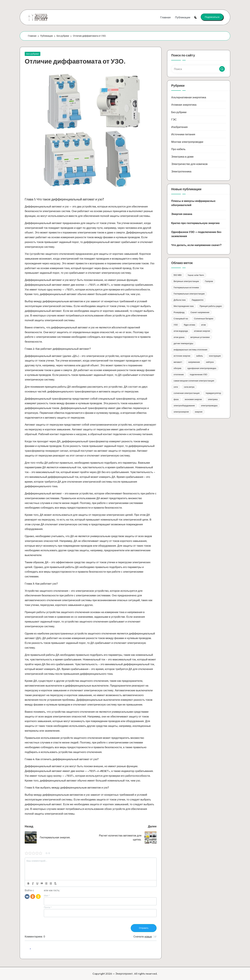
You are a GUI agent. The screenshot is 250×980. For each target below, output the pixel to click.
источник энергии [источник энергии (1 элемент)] (182, 356)
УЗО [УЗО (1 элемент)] (176, 325)
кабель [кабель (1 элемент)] (200, 356)
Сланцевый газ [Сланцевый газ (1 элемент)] (181, 318)
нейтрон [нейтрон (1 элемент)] (210, 362)
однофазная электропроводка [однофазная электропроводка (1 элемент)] (202, 368)
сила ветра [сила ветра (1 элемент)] (189, 387)
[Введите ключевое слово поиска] (199, 69)
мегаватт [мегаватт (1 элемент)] (178, 362)
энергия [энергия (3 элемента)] (199, 412)
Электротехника (181, 171)
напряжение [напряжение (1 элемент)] (194, 362)
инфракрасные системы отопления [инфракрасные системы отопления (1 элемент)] (190, 350)
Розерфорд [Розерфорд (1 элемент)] (179, 312)
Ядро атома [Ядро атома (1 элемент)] (189, 325)
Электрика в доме (182, 157)
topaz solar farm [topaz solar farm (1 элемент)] (196, 275)
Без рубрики (33, 54)
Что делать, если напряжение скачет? (196, 245)
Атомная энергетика (184, 105)
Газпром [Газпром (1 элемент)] (209, 281)
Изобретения (179, 127)
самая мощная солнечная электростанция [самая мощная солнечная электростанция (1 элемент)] (194, 381)
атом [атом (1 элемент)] (203, 325)
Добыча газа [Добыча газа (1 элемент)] (180, 300)
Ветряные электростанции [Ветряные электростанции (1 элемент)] (186, 281)
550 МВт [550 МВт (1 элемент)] (178, 275)
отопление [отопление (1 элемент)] (179, 374)
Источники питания (183, 134)
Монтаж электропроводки (187, 142)
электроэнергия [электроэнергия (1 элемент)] (181, 412)
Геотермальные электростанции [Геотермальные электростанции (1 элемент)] (189, 294)
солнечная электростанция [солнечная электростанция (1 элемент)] (187, 393)
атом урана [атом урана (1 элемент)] (179, 337)
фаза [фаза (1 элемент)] (176, 399)
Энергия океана (182, 214)
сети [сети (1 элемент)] (176, 387)
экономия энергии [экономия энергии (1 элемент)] (193, 399)
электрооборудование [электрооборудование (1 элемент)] (184, 405)
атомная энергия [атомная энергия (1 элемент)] (202, 331)
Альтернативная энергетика (189, 97)
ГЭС (174, 119)
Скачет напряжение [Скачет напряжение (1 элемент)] (200, 312)
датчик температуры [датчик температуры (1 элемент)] (183, 343)
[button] (212, 17)
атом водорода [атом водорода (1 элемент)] (181, 331)
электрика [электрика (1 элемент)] (213, 399)
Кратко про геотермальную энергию (195, 223)
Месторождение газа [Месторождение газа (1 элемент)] (184, 306)
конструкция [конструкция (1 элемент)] (215, 356)
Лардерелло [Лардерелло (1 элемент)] (198, 300)
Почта (48, 907)
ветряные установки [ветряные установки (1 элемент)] (200, 337)
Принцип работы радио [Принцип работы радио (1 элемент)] (211, 306)
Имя (47, 896)
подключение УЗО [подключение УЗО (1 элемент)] (199, 374)
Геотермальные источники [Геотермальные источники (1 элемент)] (186, 287)
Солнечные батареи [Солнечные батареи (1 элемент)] (204, 318)
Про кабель (178, 149)
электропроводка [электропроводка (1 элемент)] (209, 405)
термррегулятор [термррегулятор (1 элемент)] (213, 393)
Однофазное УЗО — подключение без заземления (196, 234)
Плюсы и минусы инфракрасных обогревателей (193, 203)
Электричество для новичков (189, 164)
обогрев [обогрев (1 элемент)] (177, 368)
